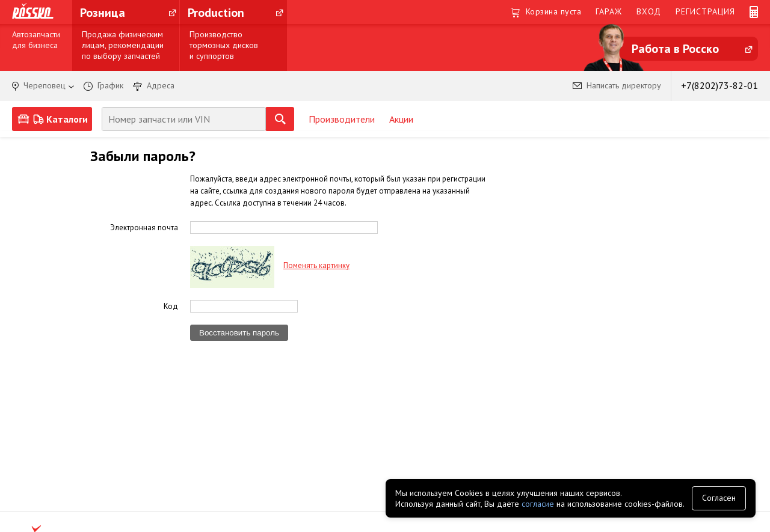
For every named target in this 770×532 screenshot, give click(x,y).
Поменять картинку (316, 265)
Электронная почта (144, 227)
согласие (538, 504)
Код (171, 306)
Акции (401, 119)
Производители (342, 119)
